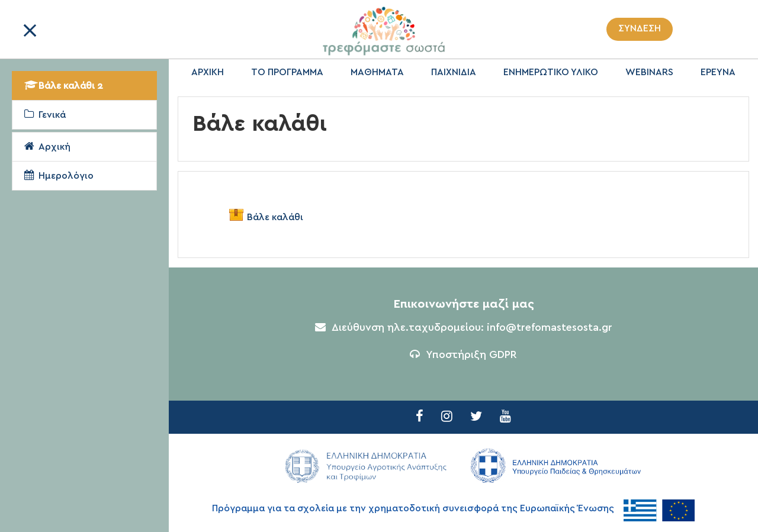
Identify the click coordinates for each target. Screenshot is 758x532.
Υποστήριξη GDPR (463, 355)
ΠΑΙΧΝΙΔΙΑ (454, 72)
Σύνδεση (640, 28)
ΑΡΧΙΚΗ (208, 72)
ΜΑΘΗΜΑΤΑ (377, 72)
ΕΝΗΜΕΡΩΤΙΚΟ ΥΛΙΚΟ (551, 72)
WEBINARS (649, 72)
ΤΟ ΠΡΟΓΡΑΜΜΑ (287, 72)
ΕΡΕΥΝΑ (718, 72)
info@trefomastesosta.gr (550, 328)
